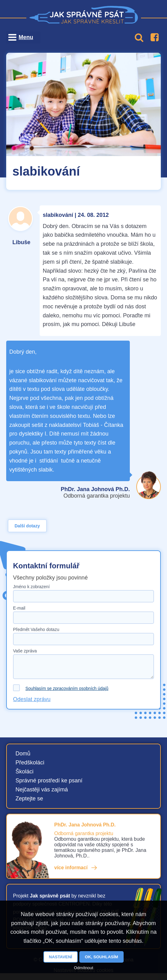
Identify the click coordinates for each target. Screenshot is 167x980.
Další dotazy (27, 526)
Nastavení (61, 957)
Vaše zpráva (25, 651)
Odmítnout (83, 968)
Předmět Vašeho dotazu (36, 629)
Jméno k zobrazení (31, 587)
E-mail (19, 608)
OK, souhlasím (101, 957)
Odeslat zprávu (32, 699)
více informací (71, 868)
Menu (26, 37)
